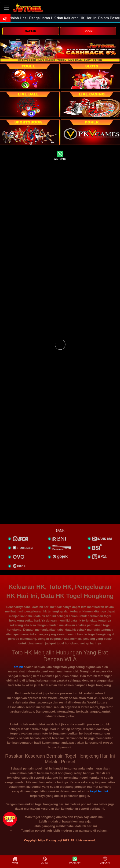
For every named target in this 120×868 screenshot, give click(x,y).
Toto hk (18, 667)
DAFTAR (31, 31)
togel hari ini (99, 791)
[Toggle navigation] (7, 8)
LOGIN (88, 31)
